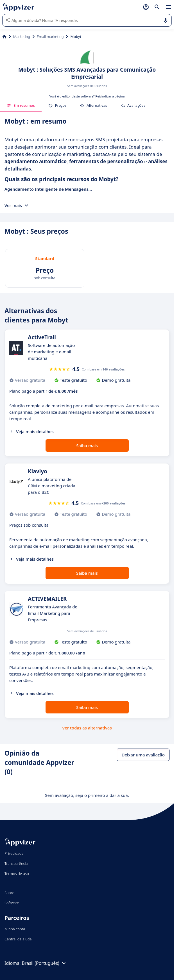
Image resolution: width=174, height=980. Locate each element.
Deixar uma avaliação (143, 755)
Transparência (16, 863)
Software (12, 903)
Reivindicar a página (110, 96)
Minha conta (15, 929)
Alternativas (93, 105)
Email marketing (50, 37)
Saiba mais (87, 445)
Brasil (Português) (44, 963)
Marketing (22, 37)
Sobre (9, 893)
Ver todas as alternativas (87, 728)
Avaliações (133, 105)
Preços (57, 105)
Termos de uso (17, 874)
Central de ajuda (18, 939)
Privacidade (14, 853)
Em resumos (21, 105)
